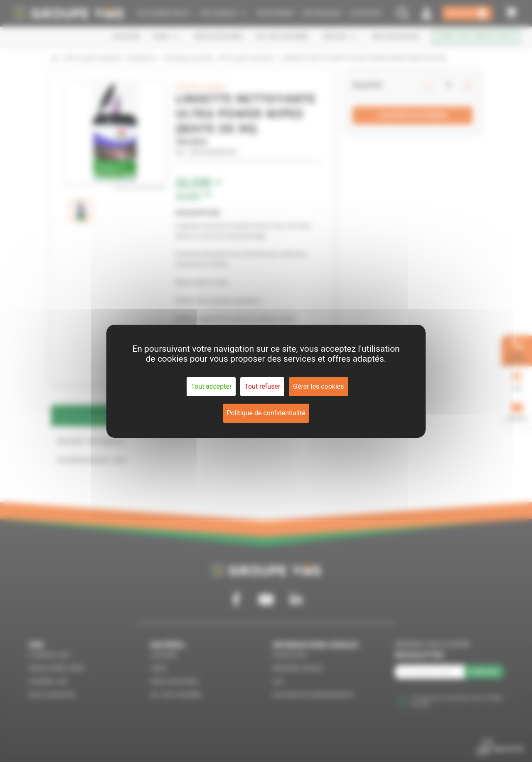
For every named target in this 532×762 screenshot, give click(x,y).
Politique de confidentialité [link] (266, 413)
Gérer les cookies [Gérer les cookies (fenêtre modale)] (319, 386)
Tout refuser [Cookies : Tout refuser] (262, 386)
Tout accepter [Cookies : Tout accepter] (211, 386)
